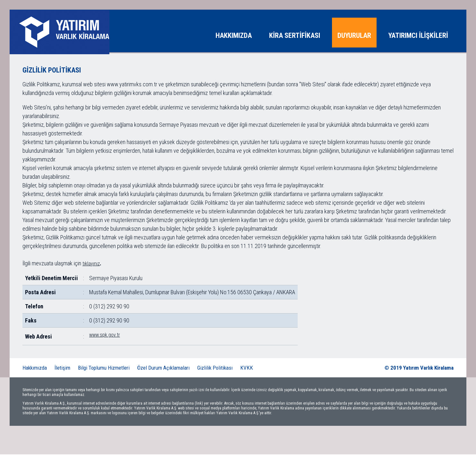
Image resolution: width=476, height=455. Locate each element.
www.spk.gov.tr (105, 335)
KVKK (247, 368)
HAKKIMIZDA (234, 35)
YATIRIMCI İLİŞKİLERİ (418, 35)
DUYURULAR (354, 35)
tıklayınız (91, 264)
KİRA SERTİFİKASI (295, 35)
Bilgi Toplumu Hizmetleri (104, 368)
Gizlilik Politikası (215, 368)
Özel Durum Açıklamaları (163, 368)
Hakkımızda (35, 368)
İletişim (62, 368)
